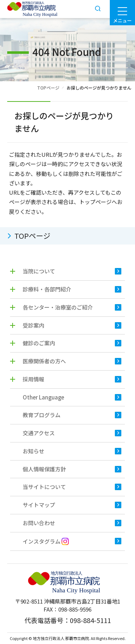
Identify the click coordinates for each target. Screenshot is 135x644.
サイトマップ (39, 505)
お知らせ (33, 451)
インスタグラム (46, 541)
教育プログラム (42, 415)
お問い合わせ (39, 523)
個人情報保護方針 (44, 469)
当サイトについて (44, 487)
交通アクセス (39, 433)
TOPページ (48, 88)
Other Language (43, 397)
